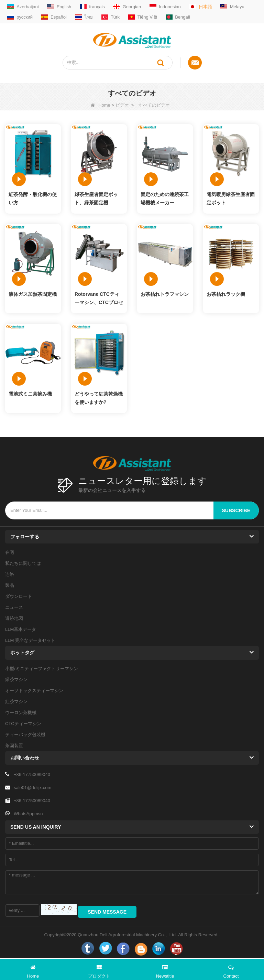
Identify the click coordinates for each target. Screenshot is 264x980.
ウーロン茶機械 (21, 713)
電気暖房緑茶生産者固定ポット (231, 198)
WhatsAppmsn (28, 814)
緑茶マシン (16, 680)
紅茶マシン (16, 702)
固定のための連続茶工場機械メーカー (165, 198)
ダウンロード (19, 596)
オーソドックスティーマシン (34, 691)
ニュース (14, 607)
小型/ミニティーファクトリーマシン (42, 669)
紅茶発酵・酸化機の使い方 (33, 198)
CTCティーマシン (23, 724)
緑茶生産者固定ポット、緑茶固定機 (96, 198)
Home (101, 105)
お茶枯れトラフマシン (165, 294)
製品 (10, 585)
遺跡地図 (14, 618)
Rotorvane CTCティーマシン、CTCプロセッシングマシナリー (99, 299)
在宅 (10, 552)
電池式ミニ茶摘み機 (30, 394)
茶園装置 (14, 746)
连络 (10, 574)
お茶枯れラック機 (226, 294)
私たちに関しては (23, 563)
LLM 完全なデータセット (30, 640)
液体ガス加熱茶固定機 (33, 294)
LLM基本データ (21, 629)
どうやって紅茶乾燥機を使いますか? (99, 398)
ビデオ (122, 105)
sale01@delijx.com (32, 788)
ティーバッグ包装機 (25, 735)
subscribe (236, 510)
